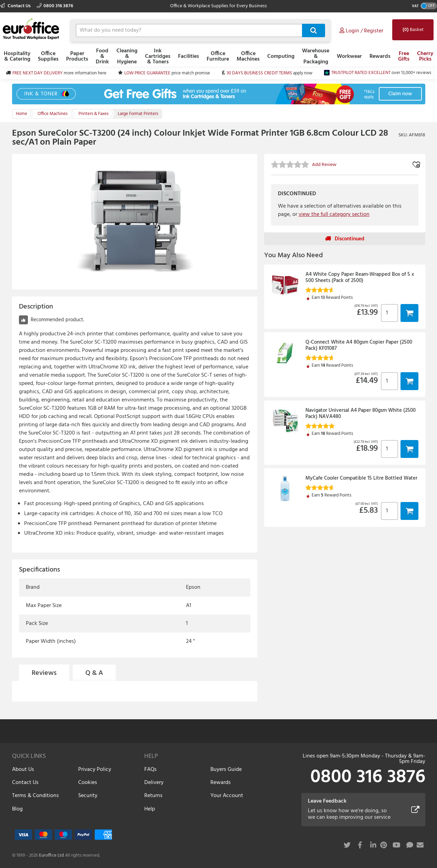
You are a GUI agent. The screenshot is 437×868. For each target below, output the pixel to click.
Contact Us (16, 6)
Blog (17, 809)
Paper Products (77, 56)
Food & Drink (102, 56)
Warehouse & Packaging (316, 56)
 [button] (409, 313)
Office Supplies (48, 56)
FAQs (150, 770)
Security (88, 796)
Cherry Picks (425, 56)
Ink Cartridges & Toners (158, 56)
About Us (23, 770)
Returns (153, 796)
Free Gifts (404, 56)
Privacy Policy (95, 770)
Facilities (189, 56)
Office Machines (248, 56)
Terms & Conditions (35, 796)
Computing (281, 56)
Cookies (88, 783)
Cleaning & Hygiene (127, 56)
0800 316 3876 (55, 6)
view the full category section (334, 215)
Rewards (380, 56)
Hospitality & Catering (17, 56)
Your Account (227, 796)
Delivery (154, 783)
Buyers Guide (226, 770)
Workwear (349, 56)
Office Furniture (218, 56)
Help (150, 809)
